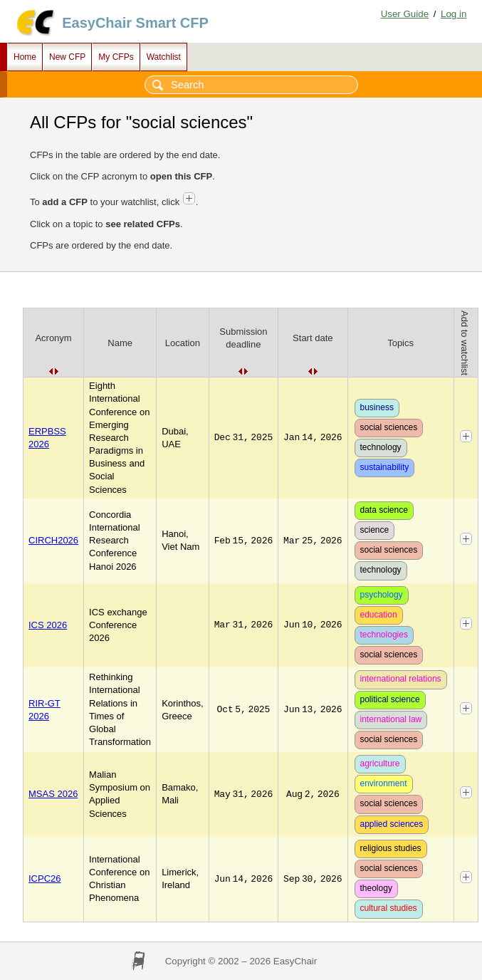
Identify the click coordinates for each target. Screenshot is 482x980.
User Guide (405, 14)
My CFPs (116, 57)
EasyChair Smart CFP (135, 23)
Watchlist (164, 57)
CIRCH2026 (53, 540)
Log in (454, 14)
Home (25, 57)
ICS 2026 (48, 625)
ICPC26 (45, 879)
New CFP (67, 57)
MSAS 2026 (53, 794)
